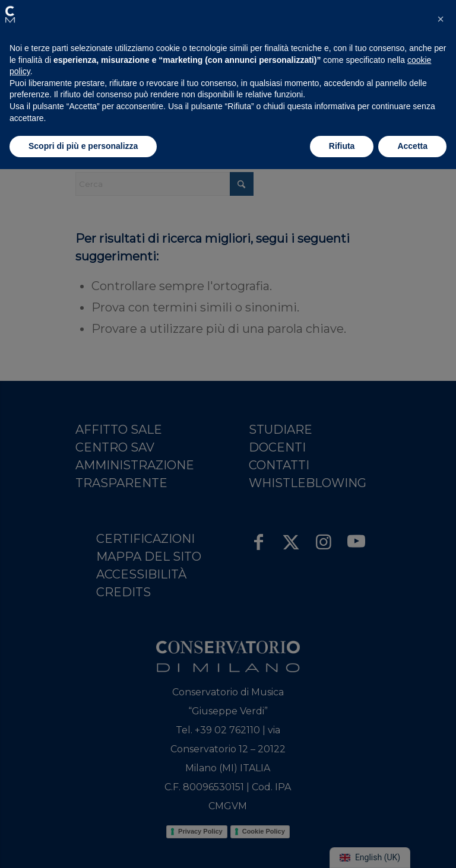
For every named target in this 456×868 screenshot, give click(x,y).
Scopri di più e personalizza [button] (83, 146)
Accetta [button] (412, 146)
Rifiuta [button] (342, 146)
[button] (10, 14)
